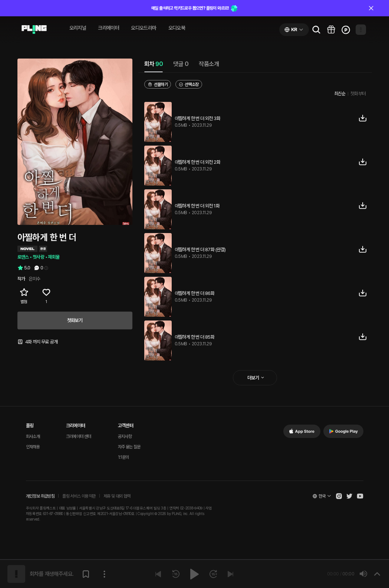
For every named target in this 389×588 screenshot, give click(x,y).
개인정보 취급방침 (40, 496)
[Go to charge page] (346, 30)
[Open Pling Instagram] (339, 496)
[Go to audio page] (34, 30)
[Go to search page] (316, 30)
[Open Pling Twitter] (349, 496)
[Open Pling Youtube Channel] (360, 496)
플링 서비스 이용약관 (79, 496)
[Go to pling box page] (331, 30)
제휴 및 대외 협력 (117, 496)
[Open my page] (361, 30)
